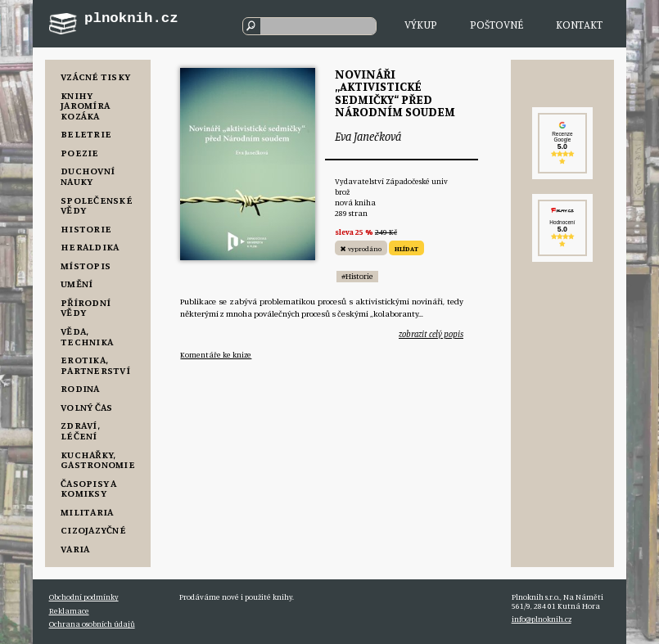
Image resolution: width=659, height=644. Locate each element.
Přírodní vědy (86, 308)
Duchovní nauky (88, 176)
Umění (77, 284)
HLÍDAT (406, 248)
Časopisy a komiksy (89, 489)
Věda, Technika (87, 336)
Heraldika (90, 247)
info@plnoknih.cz (542, 619)
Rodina (80, 388)
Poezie (80, 153)
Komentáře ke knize (216, 355)
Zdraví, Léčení (80, 430)
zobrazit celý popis (431, 334)
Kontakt (579, 25)
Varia (75, 549)
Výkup (421, 25)
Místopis (86, 266)
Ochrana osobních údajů (92, 624)
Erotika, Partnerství (95, 365)
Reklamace (69, 611)
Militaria (87, 512)
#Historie (357, 276)
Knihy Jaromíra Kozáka (85, 106)
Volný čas (86, 407)
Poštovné (497, 25)
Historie (86, 229)
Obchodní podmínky (84, 597)
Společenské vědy (97, 205)
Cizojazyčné (93, 530)
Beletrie (86, 134)
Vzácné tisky (95, 77)
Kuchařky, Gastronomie (98, 460)
